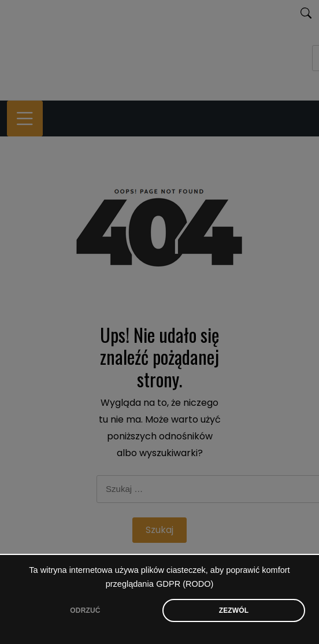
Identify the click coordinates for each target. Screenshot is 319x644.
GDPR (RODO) (185, 584)
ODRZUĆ (85, 610)
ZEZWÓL (234, 610)
